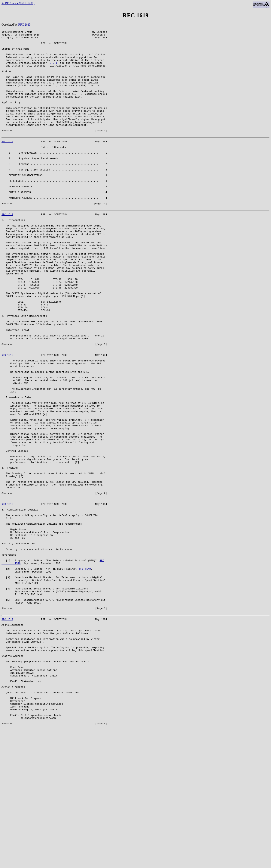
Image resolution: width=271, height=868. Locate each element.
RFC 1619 (7, 163)
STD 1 (53, 70)
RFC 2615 (24, 25)
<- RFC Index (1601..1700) (18, 3)
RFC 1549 (85, 673)
